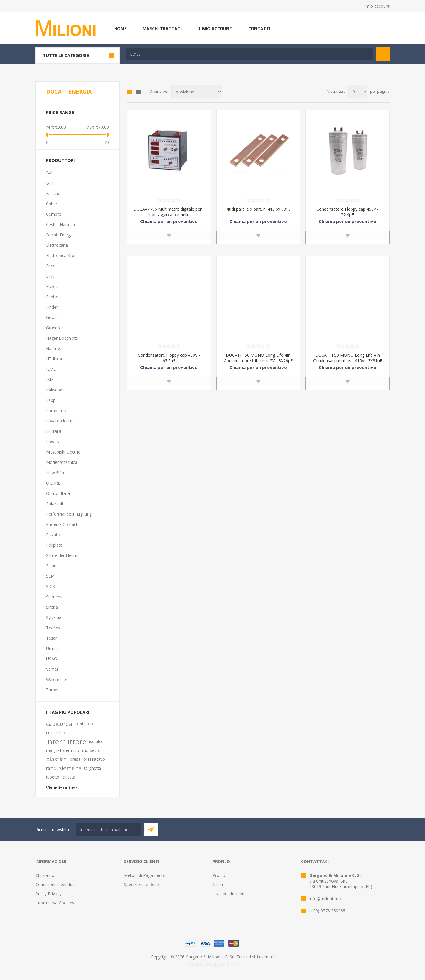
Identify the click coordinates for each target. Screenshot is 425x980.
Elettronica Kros (61, 255)
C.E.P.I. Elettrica (61, 224)
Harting (53, 348)
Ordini (218, 884)
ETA (50, 276)
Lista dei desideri (228, 894)
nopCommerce (224, 964)
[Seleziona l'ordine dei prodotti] (197, 92)
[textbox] (250, 54)
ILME (51, 369)
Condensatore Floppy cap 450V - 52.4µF (348, 212)
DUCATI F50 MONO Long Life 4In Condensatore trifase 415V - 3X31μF (348, 358)
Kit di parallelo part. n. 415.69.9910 (258, 209)
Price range (60, 112)
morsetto (91, 750)
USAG (52, 659)
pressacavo (94, 759)
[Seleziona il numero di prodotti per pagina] (358, 92)
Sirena (52, 607)
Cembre (54, 214)
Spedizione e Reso (142, 884)
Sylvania (54, 617)
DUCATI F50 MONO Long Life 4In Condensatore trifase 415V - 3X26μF (258, 358)
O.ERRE (53, 483)
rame (51, 768)
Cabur (52, 204)
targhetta (93, 768)
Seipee (52, 566)
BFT (50, 183)
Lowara (53, 442)
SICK (50, 586)
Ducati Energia (60, 235)
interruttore (66, 742)
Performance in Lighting (69, 514)
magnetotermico (63, 750)
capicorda (59, 724)
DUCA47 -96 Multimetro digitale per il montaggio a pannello (169, 212)
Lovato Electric (60, 421)
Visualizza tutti (62, 788)
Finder (52, 307)
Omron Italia (58, 493)
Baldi (51, 173)
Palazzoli (54, 504)
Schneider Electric (63, 555)
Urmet (52, 648)
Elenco (138, 92)
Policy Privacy (48, 894)
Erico (51, 266)
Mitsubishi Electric (63, 452)
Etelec (52, 286)
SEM (50, 576)
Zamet (52, 690)
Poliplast (54, 545)
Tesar (52, 638)
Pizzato (53, 535)
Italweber (55, 390)
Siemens (54, 597)
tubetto (53, 777)
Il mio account (376, 6)
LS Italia (54, 431)
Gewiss (53, 317)
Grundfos (55, 328)
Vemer (52, 669)
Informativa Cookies (55, 903)
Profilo (219, 875)
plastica (56, 759)
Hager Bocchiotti (62, 338)
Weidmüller (57, 679)
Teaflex (53, 628)
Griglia (130, 92)
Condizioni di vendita (55, 884)
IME (50, 380)
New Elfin (55, 473)
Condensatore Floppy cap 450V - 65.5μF (169, 358)
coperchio (56, 733)
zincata (69, 777)
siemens (70, 768)
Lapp (51, 400)
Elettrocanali (58, 245)
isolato (95, 741)
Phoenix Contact (62, 524)
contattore (85, 724)
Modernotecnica (62, 462)
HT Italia (54, 359)
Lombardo (56, 411)
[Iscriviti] (109, 829)
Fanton (53, 297)
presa (75, 759)
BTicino (53, 193)
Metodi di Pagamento (145, 875)
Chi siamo (45, 875)
